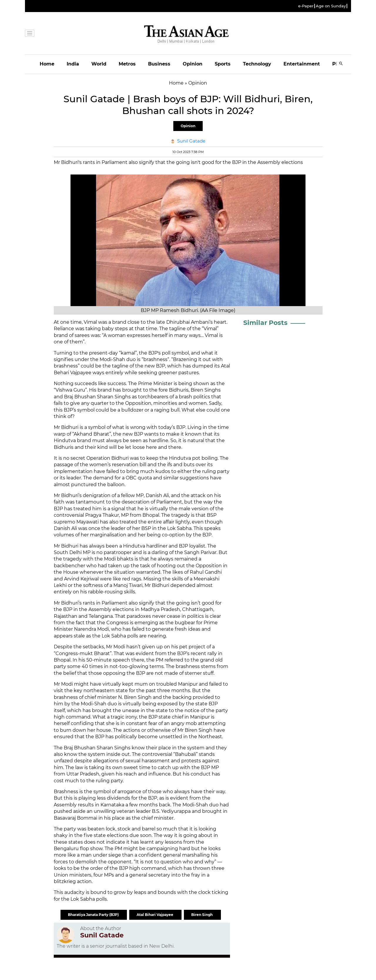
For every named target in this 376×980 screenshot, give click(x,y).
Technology (257, 64)
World (99, 64)
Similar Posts (265, 323)
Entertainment (302, 64)
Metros (127, 64)
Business (159, 64)
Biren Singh (202, 915)
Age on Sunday (331, 6)
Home (47, 64)
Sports (223, 64)
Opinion (193, 64)
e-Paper (306, 6)
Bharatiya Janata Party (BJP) (94, 915)
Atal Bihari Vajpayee (155, 915)
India (73, 64)
